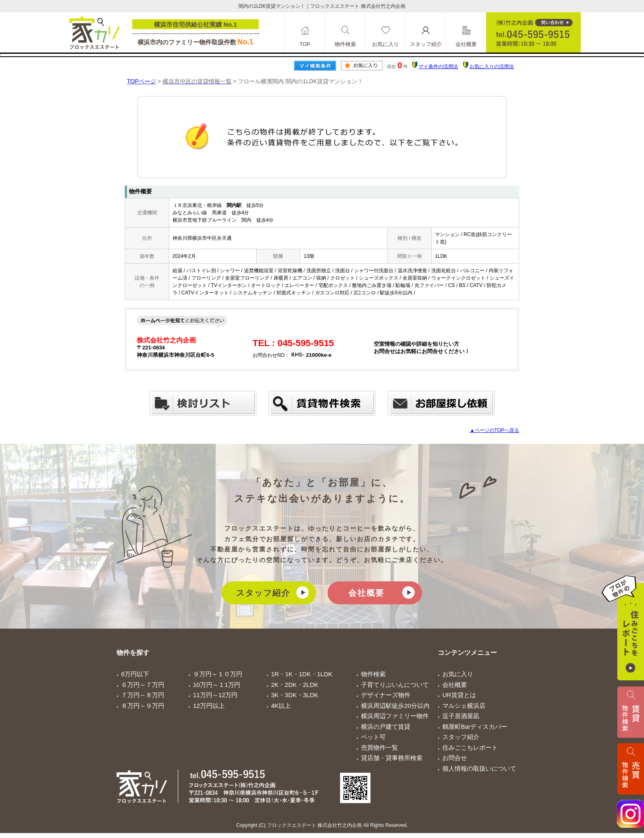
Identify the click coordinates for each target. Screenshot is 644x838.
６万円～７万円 (143, 685)
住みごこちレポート (470, 747)
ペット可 (373, 737)
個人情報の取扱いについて (479, 768)
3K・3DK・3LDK (295, 695)
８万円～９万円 (143, 706)
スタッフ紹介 (263, 593)
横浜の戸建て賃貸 (386, 727)
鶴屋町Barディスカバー (475, 727)
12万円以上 (209, 706)
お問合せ (455, 758)
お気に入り (458, 674)
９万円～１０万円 (218, 674)
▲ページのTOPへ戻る (494, 430)
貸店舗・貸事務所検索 (392, 758)
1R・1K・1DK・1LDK (302, 674)
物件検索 (373, 674)
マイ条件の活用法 (438, 67)
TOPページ (141, 81)
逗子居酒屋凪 (461, 716)
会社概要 (366, 593)
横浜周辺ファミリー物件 (395, 716)
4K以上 (281, 706)
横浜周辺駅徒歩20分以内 (395, 706)
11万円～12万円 (215, 695)
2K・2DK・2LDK (295, 685)
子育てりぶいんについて (395, 685)
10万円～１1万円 (217, 685)
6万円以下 (135, 674)
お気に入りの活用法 (492, 67)
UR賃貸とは (459, 695)
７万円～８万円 (143, 695)
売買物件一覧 (379, 747)
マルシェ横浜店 (464, 706)
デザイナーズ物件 (386, 695)
